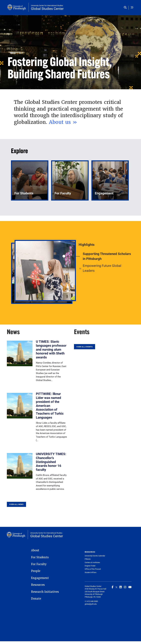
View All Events (84, 347)
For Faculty (39, 564)
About (35, 550)
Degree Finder (90, 566)
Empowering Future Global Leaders (102, 268)
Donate (36, 599)
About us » (63, 122)
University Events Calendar (95, 556)
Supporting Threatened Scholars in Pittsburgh (107, 256)
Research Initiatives (45, 592)
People (36, 571)
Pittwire (88, 559)
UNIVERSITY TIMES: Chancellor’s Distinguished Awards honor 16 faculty (51, 462)
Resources (38, 585)
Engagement (40, 578)
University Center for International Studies (47, 5)
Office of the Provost (93, 569)
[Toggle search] (126, 8)
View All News (16, 504)
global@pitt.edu (91, 604)
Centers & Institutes (92, 562)
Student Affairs (91, 572)
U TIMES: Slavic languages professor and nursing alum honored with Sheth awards (51, 349)
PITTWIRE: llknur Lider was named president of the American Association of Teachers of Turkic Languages (50, 406)
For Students (40, 557)
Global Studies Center (47, 9)
